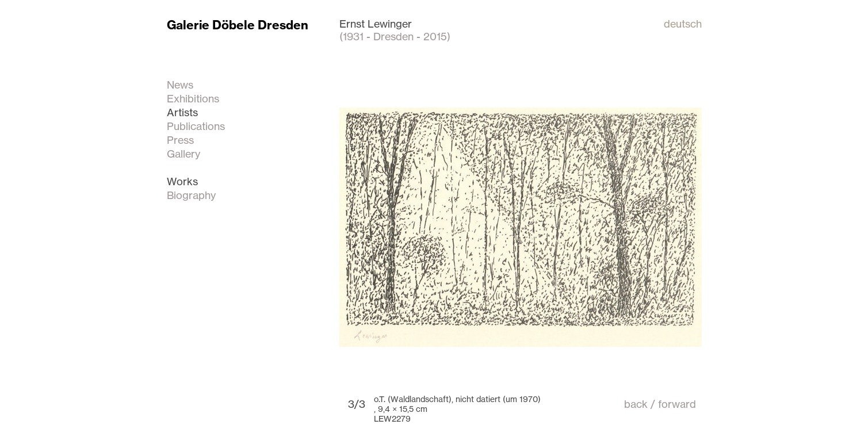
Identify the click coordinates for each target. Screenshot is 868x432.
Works (182, 181)
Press (180, 140)
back (636, 404)
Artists (182, 112)
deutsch (683, 24)
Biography (191, 195)
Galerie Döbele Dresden (238, 25)
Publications (196, 126)
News (180, 85)
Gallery (183, 154)
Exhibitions (193, 98)
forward (677, 404)
